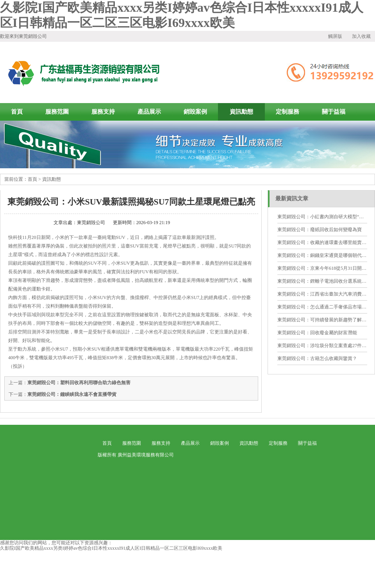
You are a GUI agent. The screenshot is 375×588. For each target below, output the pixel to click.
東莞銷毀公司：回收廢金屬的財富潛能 (317, 333)
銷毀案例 (195, 112)
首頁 (32, 179)
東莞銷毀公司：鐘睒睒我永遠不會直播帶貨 (72, 394)
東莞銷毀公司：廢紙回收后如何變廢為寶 (320, 230)
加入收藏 (361, 36)
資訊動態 (241, 112)
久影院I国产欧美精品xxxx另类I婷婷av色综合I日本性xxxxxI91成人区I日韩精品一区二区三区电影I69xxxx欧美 (111, 548)
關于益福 (334, 112)
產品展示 (149, 112)
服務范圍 (57, 112)
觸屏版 (335, 36)
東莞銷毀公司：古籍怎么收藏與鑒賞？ (317, 358)
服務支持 (103, 112)
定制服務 (287, 112)
